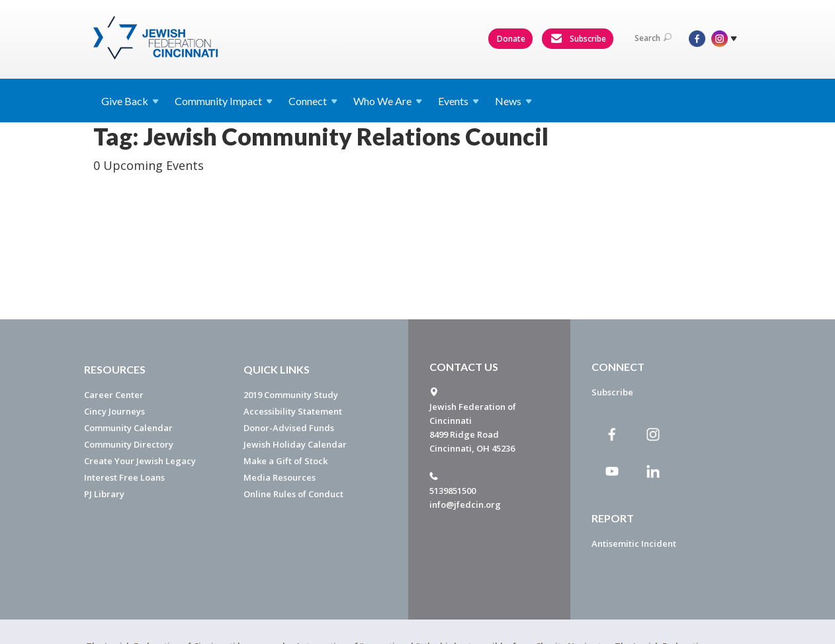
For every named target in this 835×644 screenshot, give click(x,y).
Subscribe (578, 39)
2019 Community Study (291, 395)
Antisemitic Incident (634, 543)
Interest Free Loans (124, 477)
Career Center (114, 395)
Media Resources (280, 477)
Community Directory (129, 444)
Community (224, 101)
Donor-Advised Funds (289, 428)
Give (130, 101)
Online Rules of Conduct (293, 494)
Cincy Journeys (114, 411)
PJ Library (104, 494)
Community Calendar (128, 428)
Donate (511, 39)
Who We (388, 101)
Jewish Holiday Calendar (295, 444)
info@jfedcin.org (465, 504)
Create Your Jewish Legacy (140, 461)
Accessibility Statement (293, 411)
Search (653, 38)
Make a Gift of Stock (286, 461)
